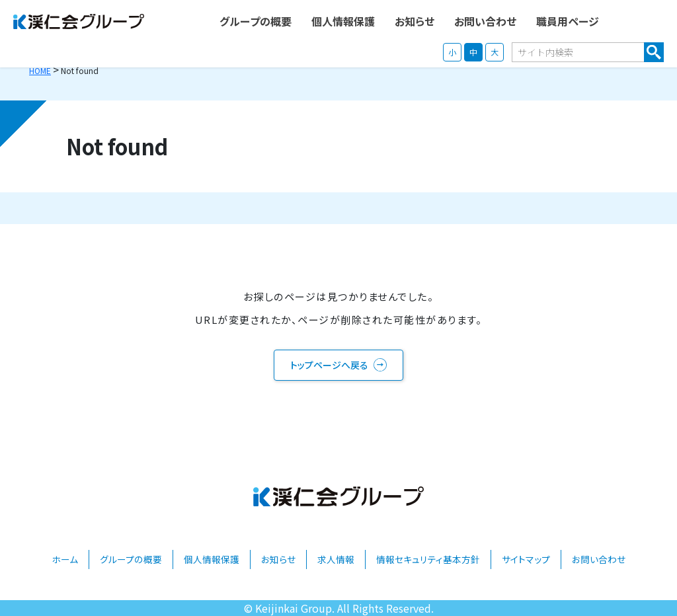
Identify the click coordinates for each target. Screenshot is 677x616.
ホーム (65, 559)
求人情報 (336, 559)
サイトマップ (526, 559)
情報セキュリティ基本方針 (428, 559)
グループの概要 (131, 559)
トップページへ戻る (329, 365)
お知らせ (278, 559)
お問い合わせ (599, 559)
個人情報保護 (212, 559)
